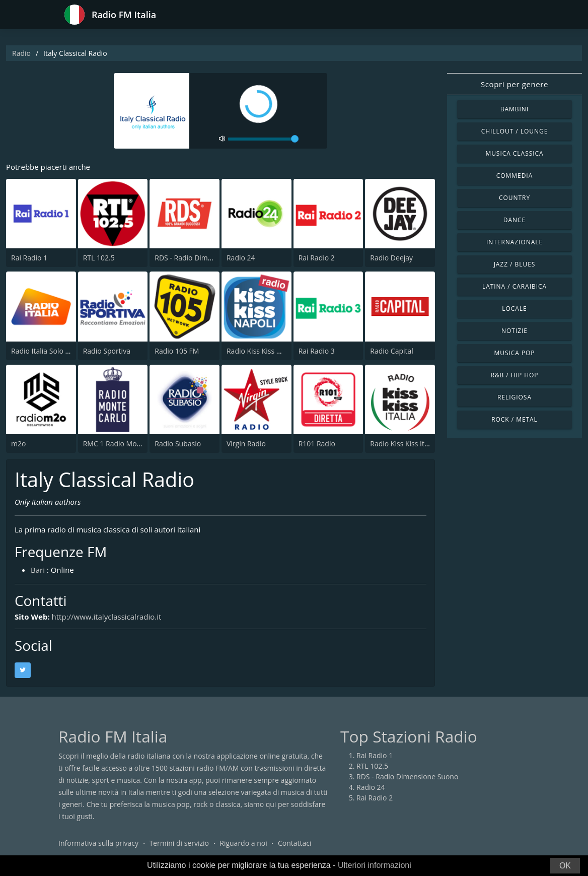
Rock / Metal (514, 419)
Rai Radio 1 (29, 258)
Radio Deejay (391, 258)
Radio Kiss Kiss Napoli (262, 351)
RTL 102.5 (99, 258)
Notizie (514, 331)
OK (565, 866)
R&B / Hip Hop (515, 375)
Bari (38, 570)
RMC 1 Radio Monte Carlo (125, 444)
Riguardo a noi (243, 843)
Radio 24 (241, 258)
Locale (514, 309)
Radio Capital (392, 351)
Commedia (514, 176)
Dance (514, 220)
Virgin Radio (246, 444)
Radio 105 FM (177, 351)
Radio (21, 53)
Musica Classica (514, 153)
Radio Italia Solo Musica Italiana (63, 351)
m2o (18, 444)
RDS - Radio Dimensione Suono (205, 258)
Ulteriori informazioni (375, 865)
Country (514, 198)
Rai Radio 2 (317, 258)
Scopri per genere (514, 84)
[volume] (263, 139)
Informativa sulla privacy (98, 843)
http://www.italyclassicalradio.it (107, 617)
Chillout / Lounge (515, 131)
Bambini (514, 109)
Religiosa (514, 397)
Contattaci (295, 843)
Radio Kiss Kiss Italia (403, 444)
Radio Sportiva (107, 351)
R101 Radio (317, 444)
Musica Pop (514, 353)
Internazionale (514, 242)
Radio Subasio (178, 444)
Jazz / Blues (515, 264)
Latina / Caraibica (514, 286)
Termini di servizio (179, 843)
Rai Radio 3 (317, 351)
